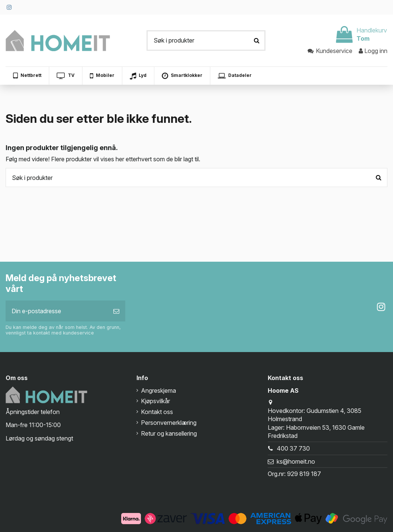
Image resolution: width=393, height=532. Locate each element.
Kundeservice (331, 51)
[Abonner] (116, 311)
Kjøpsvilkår (155, 401)
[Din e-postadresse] (56, 311)
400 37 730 (293, 448)
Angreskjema (158, 391)
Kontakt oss (157, 412)
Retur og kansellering (169, 433)
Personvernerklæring (169, 423)
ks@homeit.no (296, 461)
